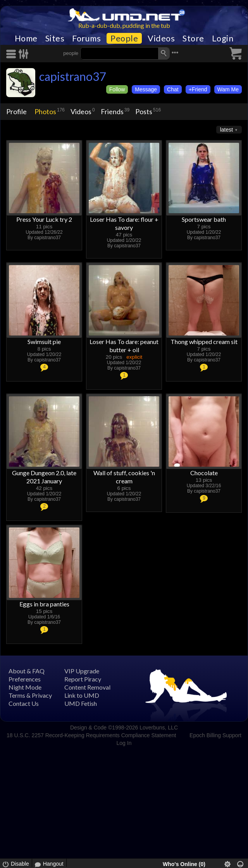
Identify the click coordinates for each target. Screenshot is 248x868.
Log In (124, 743)
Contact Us (24, 703)
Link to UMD (82, 695)
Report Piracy (83, 679)
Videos (161, 38)
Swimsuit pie (44, 342)
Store (193, 38)
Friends (112, 111)
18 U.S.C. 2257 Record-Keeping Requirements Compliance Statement (91, 735)
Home (26, 38)
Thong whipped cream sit (204, 342)
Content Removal (87, 687)
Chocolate (204, 473)
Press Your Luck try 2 (44, 219)
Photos (45, 111)
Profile (16, 111)
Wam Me (228, 89)
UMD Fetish (81, 703)
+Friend (198, 89)
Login (223, 38)
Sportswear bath (204, 219)
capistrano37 (72, 76)
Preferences (25, 679)
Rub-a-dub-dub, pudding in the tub (124, 25)
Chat (173, 89)
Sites (55, 38)
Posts (144, 111)
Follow (117, 89)
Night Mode (25, 687)
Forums (86, 38)
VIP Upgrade (82, 671)
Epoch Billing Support (215, 735)
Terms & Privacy (30, 695)
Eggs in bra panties (44, 604)
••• (175, 52)
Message (146, 89)
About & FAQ (27, 671)
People (124, 38)
